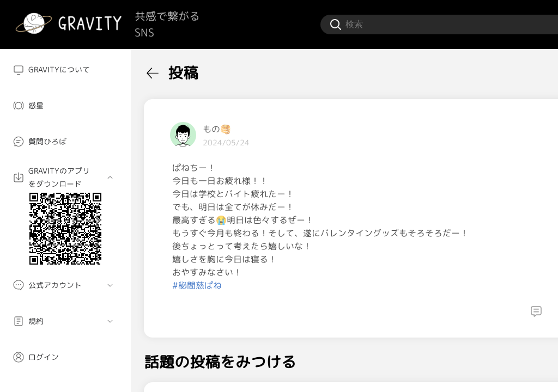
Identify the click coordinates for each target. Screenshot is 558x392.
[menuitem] (65, 70)
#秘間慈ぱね (197, 285)
